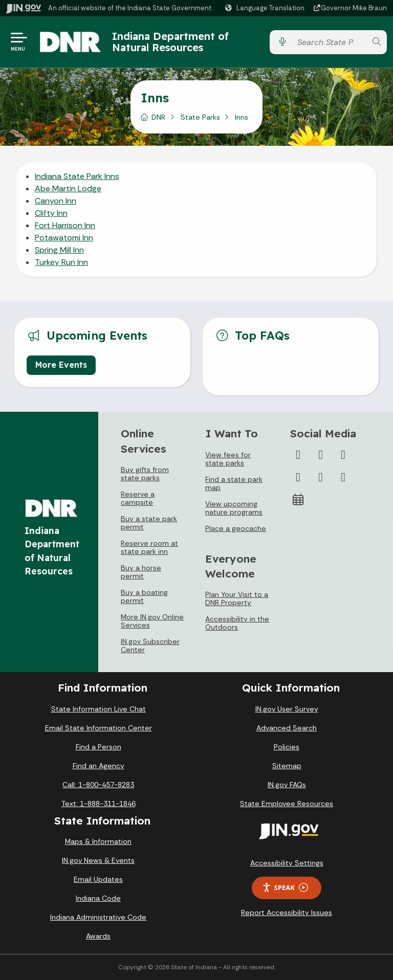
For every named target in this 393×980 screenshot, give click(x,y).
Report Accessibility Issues (287, 912)
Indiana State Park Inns (77, 176)
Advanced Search (287, 728)
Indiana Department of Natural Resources (170, 42)
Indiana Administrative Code (98, 917)
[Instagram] (343, 455)
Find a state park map (234, 483)
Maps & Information (98, 841)
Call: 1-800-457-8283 (98, 785)
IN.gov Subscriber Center (150, 645)
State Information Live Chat (99, 709)
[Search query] (329, 42)
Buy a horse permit (141, 572)
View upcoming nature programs (234, 508)
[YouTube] (298, 477)
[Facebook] (298, 455)
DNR (158, 117)
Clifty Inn (51, 213)
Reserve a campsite (138, 498)
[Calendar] (298, 500)
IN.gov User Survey (287, 709)
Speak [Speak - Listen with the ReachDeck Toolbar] (285, 888)
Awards (98, 936)
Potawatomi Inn (64, 238)
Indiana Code (98, 898)
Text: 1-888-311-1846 (99, 804)
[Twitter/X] (321, 455)
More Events (61, 365)
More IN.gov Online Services (152, 621)
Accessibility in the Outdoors (237, 623)
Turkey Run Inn (61, 262)
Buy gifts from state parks (145, 474)
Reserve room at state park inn (149, 547)
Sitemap (287, 766)
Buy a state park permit (149, 523)
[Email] (343, 477)
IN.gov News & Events (98, 860)
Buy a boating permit (144, 596)
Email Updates (98, 879)
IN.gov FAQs (287, 785)
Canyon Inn (56, 201)
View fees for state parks (228, 459)
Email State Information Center (99, 728)
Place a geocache (236, 528)
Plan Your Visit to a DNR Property (237, 598)
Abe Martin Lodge (68, 188)
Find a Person (99, 747)
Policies (287, 747)
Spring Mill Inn (59, 250)
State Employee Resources (287, 804)
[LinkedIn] (321, 477)
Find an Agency (99, 766)
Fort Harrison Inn (65, 225)
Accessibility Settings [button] (287, 863)
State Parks (200, 117)
